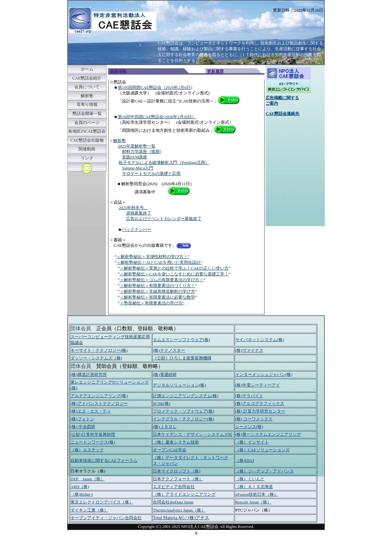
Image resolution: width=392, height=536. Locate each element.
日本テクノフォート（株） (178, 479)
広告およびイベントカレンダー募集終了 (164, 219)
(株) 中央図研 (83, 427)
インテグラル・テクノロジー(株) (184, 419)
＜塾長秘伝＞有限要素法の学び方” (152, 303)
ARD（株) (80, 487)
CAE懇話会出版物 (87, 140)
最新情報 (118, 72)
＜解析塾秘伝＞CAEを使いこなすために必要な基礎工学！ (174, 274)
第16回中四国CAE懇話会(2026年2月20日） (157, 117)
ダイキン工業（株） (89, 510)
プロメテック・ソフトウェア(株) (184, 411)
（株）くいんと (250, 479)
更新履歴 (215, 72)
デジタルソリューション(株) (179, 385)
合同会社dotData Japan (173, 502)
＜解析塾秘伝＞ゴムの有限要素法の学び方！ (162, 280)
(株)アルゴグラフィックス (260, 403)
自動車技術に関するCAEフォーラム (104, 460)
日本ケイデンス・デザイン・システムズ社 (193, 434)
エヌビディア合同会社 (174, 487)
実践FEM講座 (135, 157)
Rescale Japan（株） (253, 502)
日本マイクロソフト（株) (177, 471)
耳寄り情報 (87, 105)
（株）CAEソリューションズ (262, 450)
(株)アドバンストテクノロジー (99, 403)
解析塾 (87, 96)
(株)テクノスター (169, 350)
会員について (87, 87)
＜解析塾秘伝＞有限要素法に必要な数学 (157, 297)
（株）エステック (87, 450)
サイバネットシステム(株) (260, 340)
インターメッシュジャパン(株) (264, 374)
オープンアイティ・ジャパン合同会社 (106, 518)
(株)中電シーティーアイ (258, 385)
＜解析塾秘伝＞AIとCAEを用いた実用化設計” (159, 262)
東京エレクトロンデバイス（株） (102, 502)
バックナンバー (137, 230)
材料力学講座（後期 (141, 152)
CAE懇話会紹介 (87, 78)
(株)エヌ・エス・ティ (91, 411)
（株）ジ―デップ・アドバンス (265, 471)
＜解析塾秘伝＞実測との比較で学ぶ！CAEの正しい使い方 (174, 268)
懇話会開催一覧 (87, 114)
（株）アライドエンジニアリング (184, 494)
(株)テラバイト (249, 396)
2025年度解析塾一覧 (137, 146)
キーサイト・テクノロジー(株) (99, 350)
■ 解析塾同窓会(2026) (138, 184)
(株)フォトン (82, 419)
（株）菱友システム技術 (176, 442)
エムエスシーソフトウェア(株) (182, 340)
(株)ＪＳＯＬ (165, 427)
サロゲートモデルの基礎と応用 (151, 174)
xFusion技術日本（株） (257, 494)
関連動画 (87, 149)
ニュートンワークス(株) (93, 442)
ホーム (87, 69)
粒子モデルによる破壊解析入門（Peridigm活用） (164, 163)
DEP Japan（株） (88, 479)
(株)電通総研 (165, 374)
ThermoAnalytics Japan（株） (179, 510)
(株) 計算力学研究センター (260, 411)
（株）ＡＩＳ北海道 (254, 487)
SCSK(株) (162, 403)
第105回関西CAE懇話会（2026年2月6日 (154, 88)
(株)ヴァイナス (249, 350)
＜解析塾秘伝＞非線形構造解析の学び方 (157, 291)
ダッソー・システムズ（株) (96, 358)
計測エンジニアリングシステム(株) (186, 396)
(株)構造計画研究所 (89, 374)
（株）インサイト (252, 442)
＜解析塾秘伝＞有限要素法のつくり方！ (157, 286)
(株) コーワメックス (254, 419)
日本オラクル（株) (88, 471)
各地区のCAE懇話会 (87, 131)
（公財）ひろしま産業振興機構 (182, 358)
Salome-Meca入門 (138, 168)
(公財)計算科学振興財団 (93, 434)
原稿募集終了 (139, 213)
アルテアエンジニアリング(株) (99, 396)
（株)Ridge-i (82, 494)
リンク (87, 158)
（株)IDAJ (245, 460)
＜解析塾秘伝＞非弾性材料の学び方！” (153, 257)
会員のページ (87, 123)
